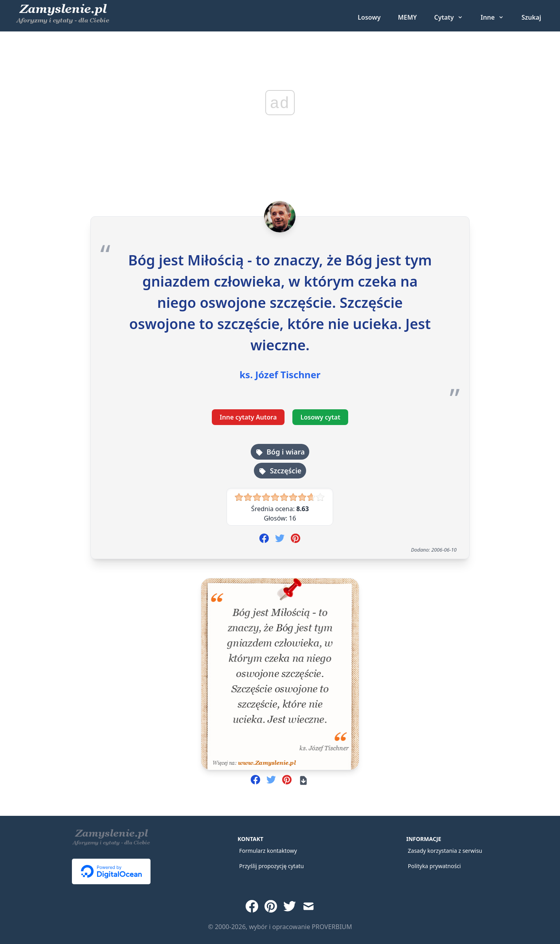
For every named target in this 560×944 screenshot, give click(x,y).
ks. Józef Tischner (280, 375)
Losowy (369, 17)
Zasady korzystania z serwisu (445, 851)
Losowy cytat (320, 417)
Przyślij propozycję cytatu (271, 866)
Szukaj (531, 17)
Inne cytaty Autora (248, 417)
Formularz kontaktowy (268, 851)
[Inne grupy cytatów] (492, 17)
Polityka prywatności (434, 866)
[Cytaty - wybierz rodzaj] (449, 17)
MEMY (407, 17)
